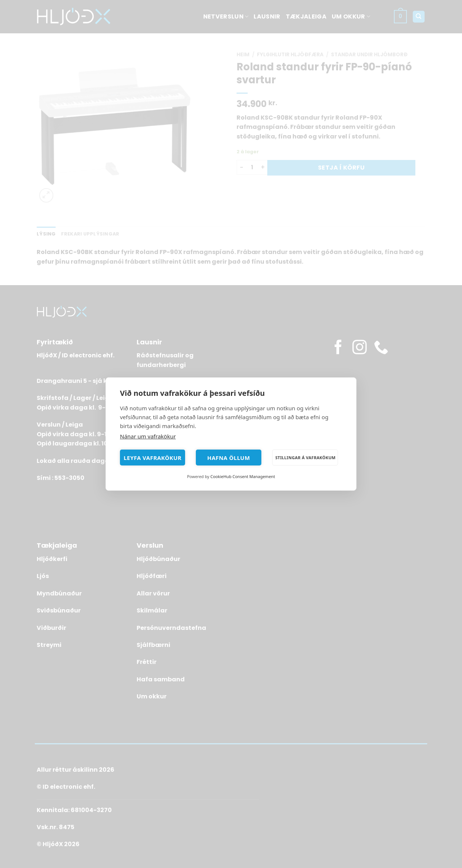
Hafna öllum (229, 458)
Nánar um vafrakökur (148, 436)
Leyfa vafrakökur (153, 458)
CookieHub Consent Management (243, 476)
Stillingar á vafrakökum (306, 458)
